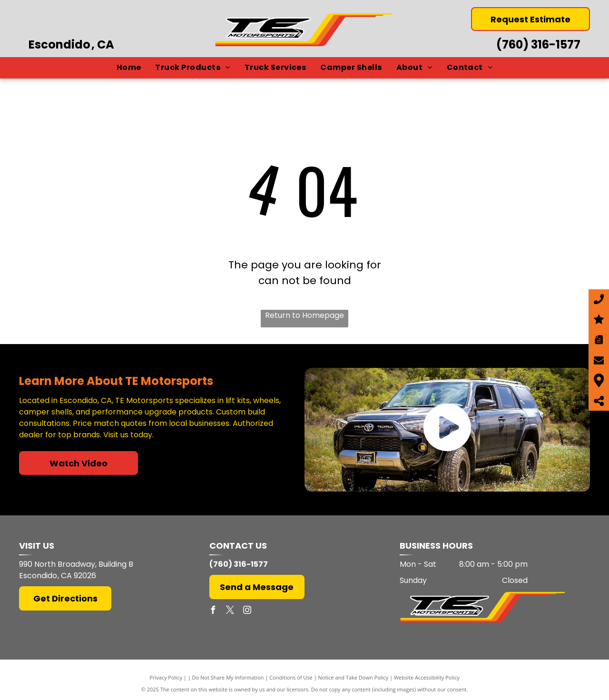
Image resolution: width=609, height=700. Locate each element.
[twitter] (230, 611)
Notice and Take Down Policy (354, 677)
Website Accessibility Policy (427, 677)
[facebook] (213, 611)
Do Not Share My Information (228, 677)
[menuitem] (129, 68)
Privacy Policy (166, 677)
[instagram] (247, 611)
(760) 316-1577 (538, 44)
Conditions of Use (291, 677)
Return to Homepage (304, 315)
